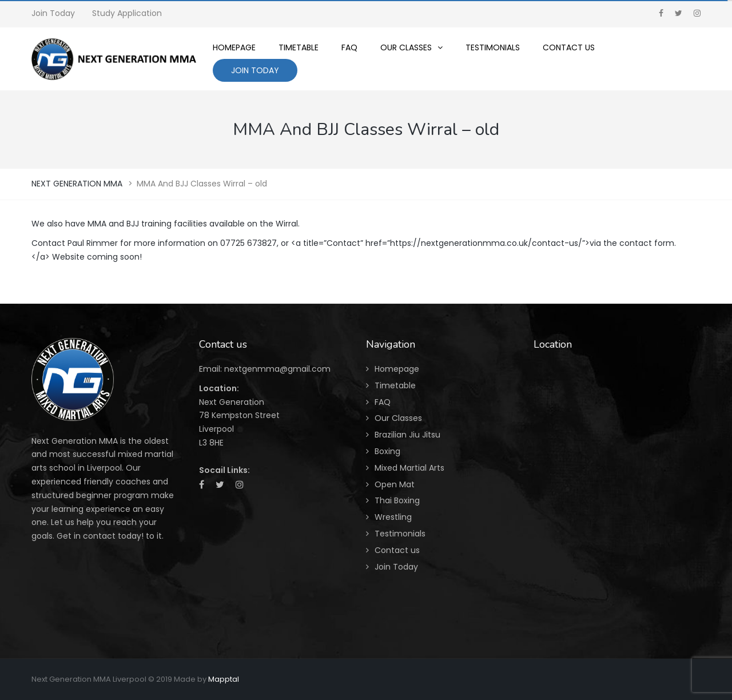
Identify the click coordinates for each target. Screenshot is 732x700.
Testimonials (400, 534)
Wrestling (393, 517)
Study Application (127, 13)
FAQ (383, 402)
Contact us (397, 550)
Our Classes (398, 418)
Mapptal (224, 679)
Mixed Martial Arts (409, 468)
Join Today (53, 13)
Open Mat (395, 484)
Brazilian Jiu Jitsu (407, 435)
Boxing (387, 451)
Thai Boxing (397, 500)
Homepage (397, 369)
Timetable (395, 385)
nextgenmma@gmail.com (277, 369)
